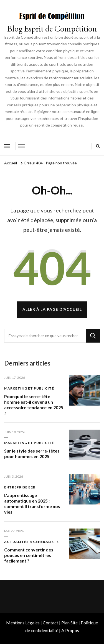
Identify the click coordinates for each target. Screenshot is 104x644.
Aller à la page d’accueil (52, 309)
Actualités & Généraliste (31, 542)
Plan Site (69, 623)
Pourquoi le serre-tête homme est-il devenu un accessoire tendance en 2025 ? (34, 404)
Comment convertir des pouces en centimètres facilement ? (29, 555)
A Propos (70, 630)
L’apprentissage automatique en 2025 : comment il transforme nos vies (32, 503)
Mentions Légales (23, 623)
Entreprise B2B (20, 487)
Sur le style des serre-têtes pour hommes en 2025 (32, 454)
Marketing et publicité (29, 388)
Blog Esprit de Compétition (52, 29)
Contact (50, 623)
